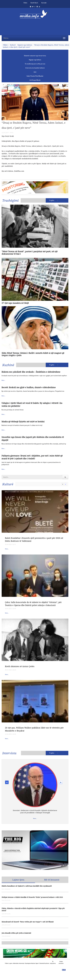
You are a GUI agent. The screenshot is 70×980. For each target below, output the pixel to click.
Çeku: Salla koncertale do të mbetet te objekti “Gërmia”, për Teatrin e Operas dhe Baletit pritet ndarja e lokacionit (33, 604)
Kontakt (44, 3)
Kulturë (13, 45)
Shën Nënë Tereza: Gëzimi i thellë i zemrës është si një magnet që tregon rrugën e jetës (33, 354)
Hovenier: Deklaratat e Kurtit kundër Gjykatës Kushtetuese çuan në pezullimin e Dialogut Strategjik (35, 811)
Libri (35, 72)
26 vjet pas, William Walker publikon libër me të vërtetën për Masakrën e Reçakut (34, 729)
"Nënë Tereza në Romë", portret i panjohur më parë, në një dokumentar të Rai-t (30, 253)
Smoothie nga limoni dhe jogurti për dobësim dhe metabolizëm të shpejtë (33, 439)
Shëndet (42, 963)
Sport (37, 963)
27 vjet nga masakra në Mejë (15, 303)
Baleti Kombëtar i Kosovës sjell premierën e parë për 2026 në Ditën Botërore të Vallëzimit (34, 539)
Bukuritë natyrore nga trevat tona (35, 56)
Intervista (9, 753)
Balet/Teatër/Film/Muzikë (35, 76)
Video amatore (61, 963)
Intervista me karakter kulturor (35, 68)
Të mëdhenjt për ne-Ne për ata (35, 64)
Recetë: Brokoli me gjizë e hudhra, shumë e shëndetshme (29, 387)
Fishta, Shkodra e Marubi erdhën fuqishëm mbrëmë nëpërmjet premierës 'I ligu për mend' (33, 909)
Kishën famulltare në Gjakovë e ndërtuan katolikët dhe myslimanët (27, 886)
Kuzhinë (8, 365)
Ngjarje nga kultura (25, 45)
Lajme (11, 963)
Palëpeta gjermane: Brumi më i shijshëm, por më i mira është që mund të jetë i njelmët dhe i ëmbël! (32, 457)
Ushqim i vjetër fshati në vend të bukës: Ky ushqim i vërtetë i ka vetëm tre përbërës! (32, 405)
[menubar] (35, 68)
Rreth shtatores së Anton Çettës (20, 666)
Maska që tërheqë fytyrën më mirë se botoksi (23, 422)
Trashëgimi (10, 200)
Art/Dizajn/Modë (35, 80)
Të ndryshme (53, 963)
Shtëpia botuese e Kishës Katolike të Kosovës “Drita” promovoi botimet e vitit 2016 (32, 897)
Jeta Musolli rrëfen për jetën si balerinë (16, 933)
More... (3, 380)
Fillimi (25, 3)
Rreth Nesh (34, 3)
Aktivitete (16, 963)
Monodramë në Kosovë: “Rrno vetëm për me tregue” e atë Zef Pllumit (28, 922)
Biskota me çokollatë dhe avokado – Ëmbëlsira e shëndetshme (31, 372)
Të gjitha (52, 200)
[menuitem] (35, 56)
